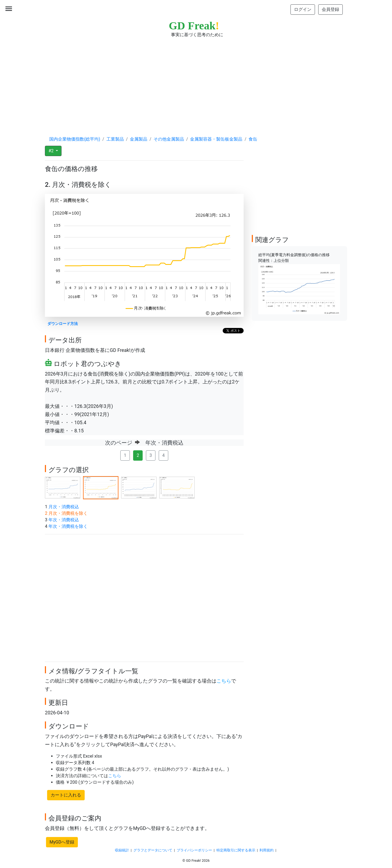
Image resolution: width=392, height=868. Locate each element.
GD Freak (194, 26)
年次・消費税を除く (68, 526)
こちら (224, 681)
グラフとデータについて (153, 850)
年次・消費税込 (64, 520)
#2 (52, 151)
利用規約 (267, 850)
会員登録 (330, 9)
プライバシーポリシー (194, 850)
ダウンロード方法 (63, 324)
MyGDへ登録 (62, 842)
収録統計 (122, 850)
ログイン (303, 9)
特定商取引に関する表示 (236, 850)
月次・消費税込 (64, 507)
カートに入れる (66, 795)
